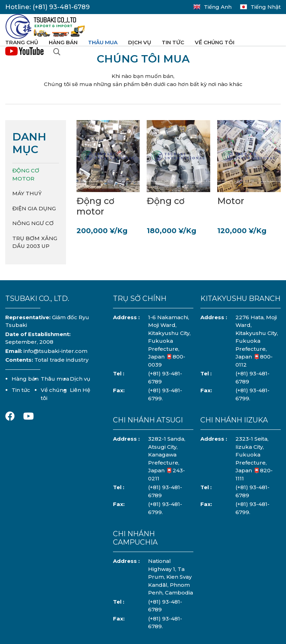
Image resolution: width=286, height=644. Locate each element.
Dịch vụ (140, 42)
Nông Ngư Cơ (33, 223)
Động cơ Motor (26, 175)
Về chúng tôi (215, 42)
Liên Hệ (80, 390)
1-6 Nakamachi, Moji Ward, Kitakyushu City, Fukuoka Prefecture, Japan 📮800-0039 (169, 341)
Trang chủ (22, 42)
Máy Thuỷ (27, 193)
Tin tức (173, 42)
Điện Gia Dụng (34, 208)
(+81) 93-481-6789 (61, 7)
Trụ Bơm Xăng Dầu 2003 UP (35, 242)
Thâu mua (103, 42)
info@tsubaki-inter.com (55, 351)
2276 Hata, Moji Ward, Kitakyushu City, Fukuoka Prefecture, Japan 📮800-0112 (257, 341)
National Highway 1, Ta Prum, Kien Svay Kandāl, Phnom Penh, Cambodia (171, 577)
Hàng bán (63, 42)
